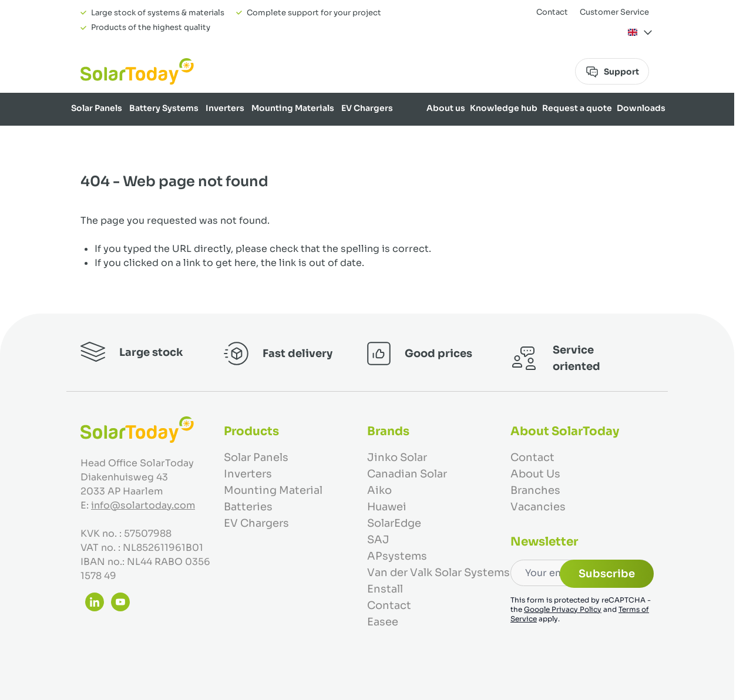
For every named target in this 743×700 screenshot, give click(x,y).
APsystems (397, 556)
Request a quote (577, 108)
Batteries (248, 507)
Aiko (379, 490)
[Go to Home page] (137, 71)
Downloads (641, 108)
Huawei (387, 507)
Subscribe (607, 574)
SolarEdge (394, 523)
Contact (552, 12)
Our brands (642, 139)
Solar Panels (97, 108)
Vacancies (538, 507)
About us (446, 108)
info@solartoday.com (143, 505)
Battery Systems (164, 108)
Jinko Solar (397, 457)
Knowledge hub (504, 108)
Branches (535, 490)
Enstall (385, 589)
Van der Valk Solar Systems (438, 573)
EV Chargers (367, 108)
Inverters (225, 108)
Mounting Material (273, 490)
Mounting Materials (293, 108)
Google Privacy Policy (563, 609)
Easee (383, 622)
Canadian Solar (407, 474)
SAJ (378, 540)
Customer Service (614, 12)
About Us (535, 474)
